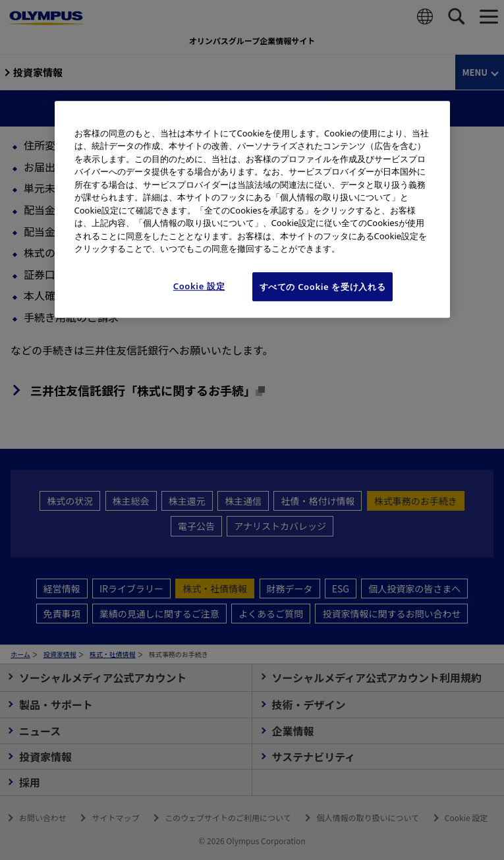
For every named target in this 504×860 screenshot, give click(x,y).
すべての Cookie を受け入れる (323, 287)
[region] (252, 209)
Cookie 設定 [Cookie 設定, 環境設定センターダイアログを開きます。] (199, 286)
